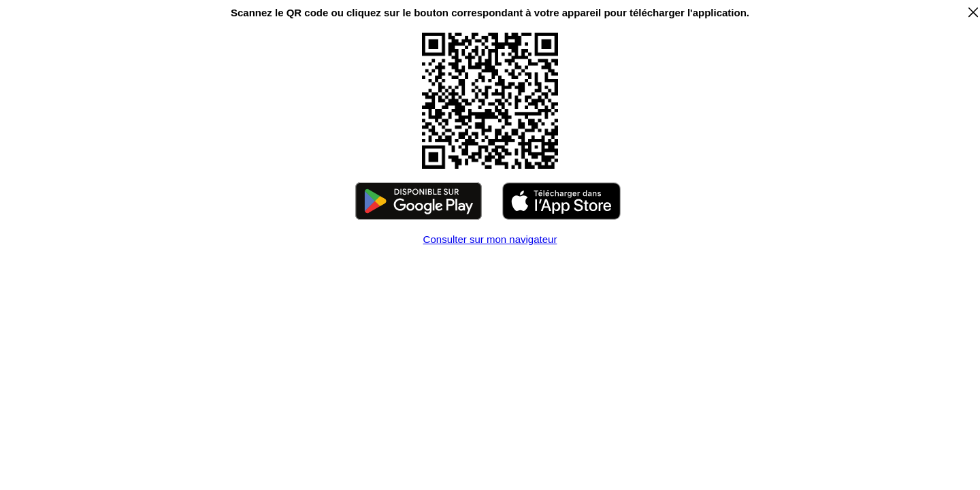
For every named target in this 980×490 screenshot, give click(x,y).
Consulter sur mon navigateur (490, 239)
